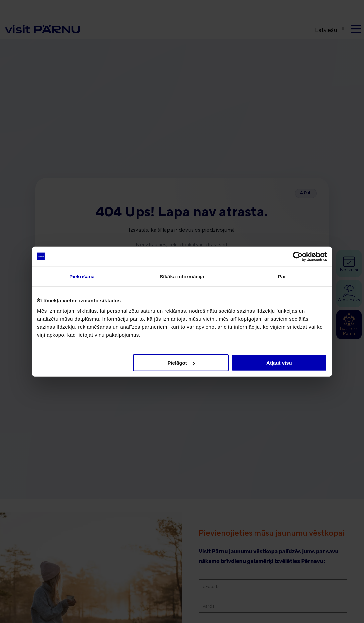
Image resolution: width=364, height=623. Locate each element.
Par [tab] (282, 276)
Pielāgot (181, 363)
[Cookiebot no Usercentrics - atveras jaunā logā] (298, 256)
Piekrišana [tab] (82, 276)
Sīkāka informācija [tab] (182, 276)
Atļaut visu (279, 363)
